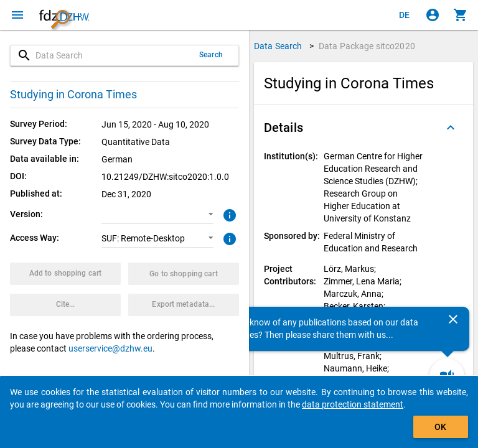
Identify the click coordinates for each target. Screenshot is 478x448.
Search (211, 55)
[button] (157, 215)
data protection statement (353, 404)
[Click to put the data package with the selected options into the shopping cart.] (65, 274)
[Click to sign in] (433, 15)
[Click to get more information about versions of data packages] (228, 214)
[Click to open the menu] (17, 15)
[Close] (453, 319)
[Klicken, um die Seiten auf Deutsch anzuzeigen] (405, 15)
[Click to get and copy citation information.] (65, 305)
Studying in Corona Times (73, 94)
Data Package (367, 46)
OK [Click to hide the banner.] (440, 427)
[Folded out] (451, 128)
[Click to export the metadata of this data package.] (184, 305)
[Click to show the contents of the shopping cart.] (461, 15)
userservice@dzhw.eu (110, 348)
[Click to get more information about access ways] (228, 238)
